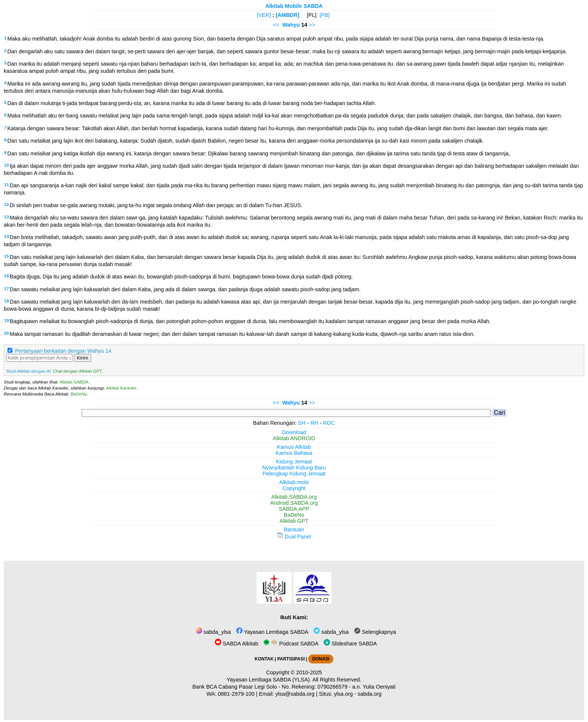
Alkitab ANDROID (294, 438)
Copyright (294, 488)
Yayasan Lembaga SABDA (272, 632)
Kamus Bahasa (294, 453)
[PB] (325, 15)
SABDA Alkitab (236, 644)
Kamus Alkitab (294, 447)
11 (7, 185)
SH (302, 423)
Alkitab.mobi (294, 482)
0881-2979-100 (236, 694)
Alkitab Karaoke (121, 388)
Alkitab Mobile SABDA (294, 6)
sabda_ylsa (213, 632)
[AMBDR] (287, 15)
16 (7, 276)
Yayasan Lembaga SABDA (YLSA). (269, 680)
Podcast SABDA (291, 644)
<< (276, 25)
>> (312, 25)
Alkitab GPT (294, 521)
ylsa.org (343, 694)
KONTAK (264, 659)
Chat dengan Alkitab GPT (77, 371)
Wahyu (291, 25)
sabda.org (370, 694)
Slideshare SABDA (350, 644)
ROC (329, 423)
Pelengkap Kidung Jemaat (294, 474)
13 (7, 217)
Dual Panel (294, 537)
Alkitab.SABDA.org (294, 497)
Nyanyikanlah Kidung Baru (294, 468)
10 (7, 165)
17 (7, 289)
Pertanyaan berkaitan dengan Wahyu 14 (63, 351)
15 (7, 256)
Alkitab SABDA (74, 382)
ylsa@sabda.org (295, 694)
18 (7, 301)
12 (7, 205)
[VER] (264, 15)
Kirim (82, 358)
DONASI (321, 659)
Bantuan (294, 529)
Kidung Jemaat (294, 462)
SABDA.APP (294, 509)
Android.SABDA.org (294, 503)
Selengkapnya (375, 632)
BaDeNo (79, 394)
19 (7, 320)
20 (7, 333)
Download (294, 432)
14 (7, 236)
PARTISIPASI (291, 659)
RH (314, 423)
